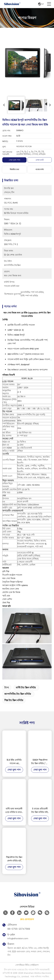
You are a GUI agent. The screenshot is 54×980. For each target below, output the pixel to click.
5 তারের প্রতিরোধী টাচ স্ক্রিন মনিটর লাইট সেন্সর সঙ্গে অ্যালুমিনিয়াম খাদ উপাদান (40, 811)
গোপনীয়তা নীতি (22, 965)
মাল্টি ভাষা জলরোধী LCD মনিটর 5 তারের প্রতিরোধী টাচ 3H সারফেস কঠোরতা (14, 811)
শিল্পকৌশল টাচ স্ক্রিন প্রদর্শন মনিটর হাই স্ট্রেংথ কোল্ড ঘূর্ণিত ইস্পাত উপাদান (14, 859)
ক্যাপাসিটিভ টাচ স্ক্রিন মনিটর (18, 694)
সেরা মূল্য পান (14, 160)
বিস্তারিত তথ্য (14, 169)
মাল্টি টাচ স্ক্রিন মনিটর (26, 688)
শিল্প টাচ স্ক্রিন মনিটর (14, 700)
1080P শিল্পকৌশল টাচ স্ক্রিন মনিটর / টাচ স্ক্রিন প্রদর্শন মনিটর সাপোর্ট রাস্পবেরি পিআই (40, 762)
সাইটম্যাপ (35, 965)
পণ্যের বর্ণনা (40, 169)
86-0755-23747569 (19, 929)
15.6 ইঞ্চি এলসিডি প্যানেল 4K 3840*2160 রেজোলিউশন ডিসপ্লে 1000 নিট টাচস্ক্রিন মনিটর (14, 762)
